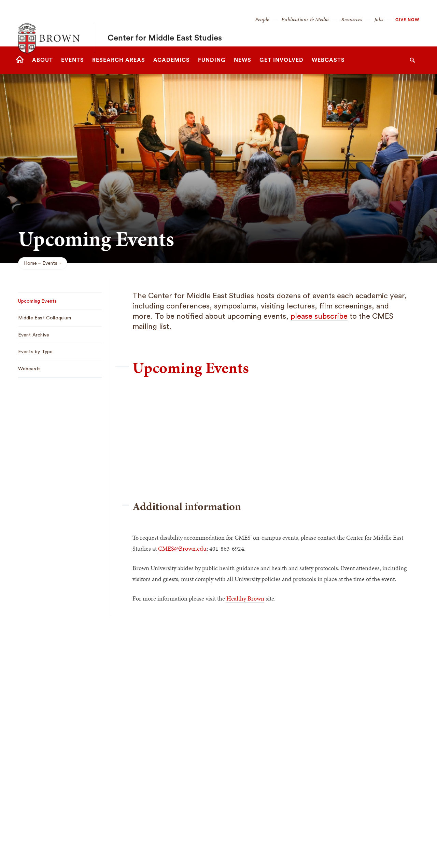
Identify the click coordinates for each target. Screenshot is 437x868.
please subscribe (319, 316)
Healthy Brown (245, 598)
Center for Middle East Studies (165, 23)
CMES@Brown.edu (182, 548)
